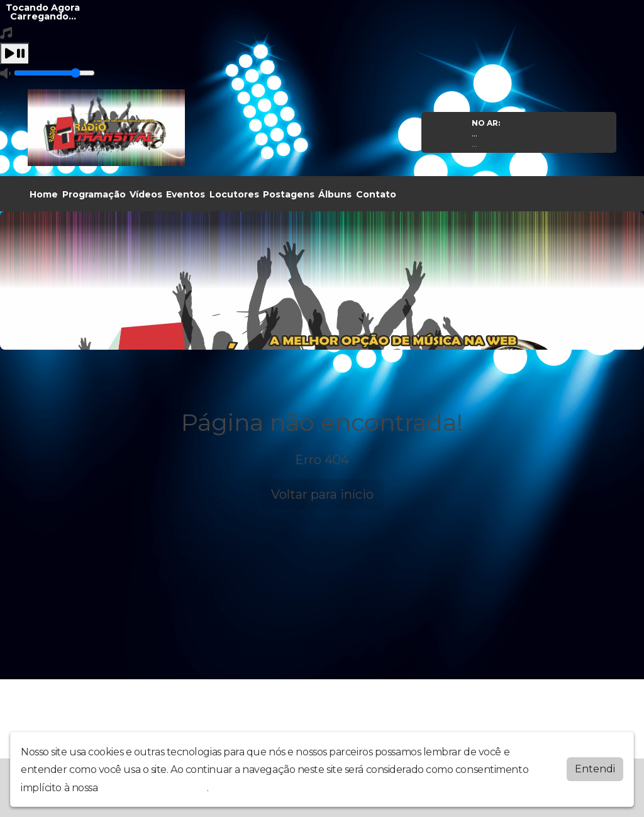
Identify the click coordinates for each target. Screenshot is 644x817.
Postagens (289, 194)
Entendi (595, 769)
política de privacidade (153, 788)
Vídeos (146, 194)
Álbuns (335, 194)
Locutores (234, 194)
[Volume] (54, 73)
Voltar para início (322, 494)
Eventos (186, 194)
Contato (376, 194)
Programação (94, 194)
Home (44, 194)
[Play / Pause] (15, 54)
